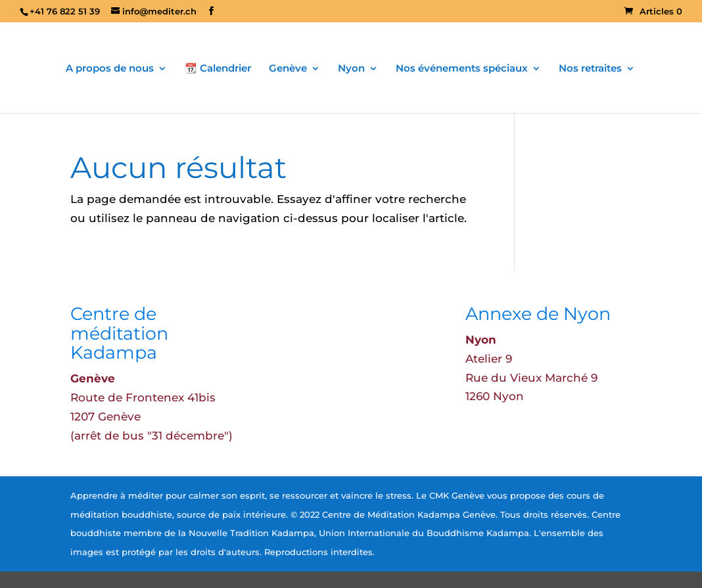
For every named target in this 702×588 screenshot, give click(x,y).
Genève (288, 69)
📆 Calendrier (218, 69)
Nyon (351, 69)
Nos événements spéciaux (462, 69)
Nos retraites (590, 69)
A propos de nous (110, 69)
